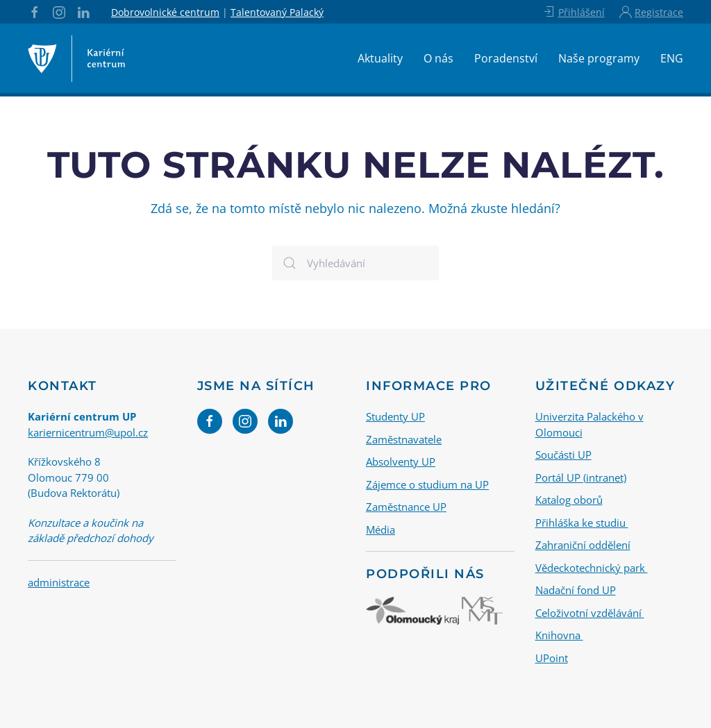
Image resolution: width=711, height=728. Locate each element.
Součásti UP (563, 455)
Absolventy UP (401, 462)
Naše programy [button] (599, 58)
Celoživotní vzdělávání (590, 613)
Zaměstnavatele (404, 439)
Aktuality (380, 58)
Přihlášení (573, 12)
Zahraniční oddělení (583, 545)
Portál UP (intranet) (581, 477)
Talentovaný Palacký (277, 12)
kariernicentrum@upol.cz (88, 432)
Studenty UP (395, 416)
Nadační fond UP (576, 590)
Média (380, 530)
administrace (59, 582)
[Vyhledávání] (355, 263)
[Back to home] (76, 58)
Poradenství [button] (506, 58)
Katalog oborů (569, 500)
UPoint (552, 658)
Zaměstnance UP (406, 507)
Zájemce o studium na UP (427, 484)
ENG (672, 58)
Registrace (651, 12)
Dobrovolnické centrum (165, 12)
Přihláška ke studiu (582, 523)
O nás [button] (438, 58)
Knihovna (559, 635)
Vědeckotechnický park (592, 568)
